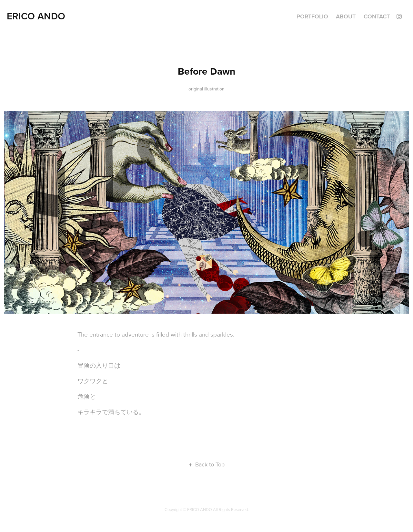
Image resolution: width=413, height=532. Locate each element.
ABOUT (346, 16)
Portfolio (312, 16)
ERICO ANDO (36, 16)
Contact (377, 16)
